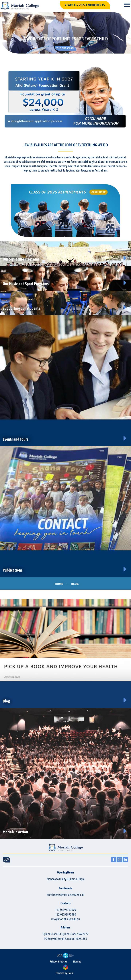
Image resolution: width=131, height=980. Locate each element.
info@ (65, 919)
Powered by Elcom (65, 973)
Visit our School (65, 48)
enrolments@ (66, 895)
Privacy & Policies (59, 962)
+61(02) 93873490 (66, 914)
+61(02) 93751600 (66, 910)
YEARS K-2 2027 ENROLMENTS (85, 5)
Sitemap (77, 962)
